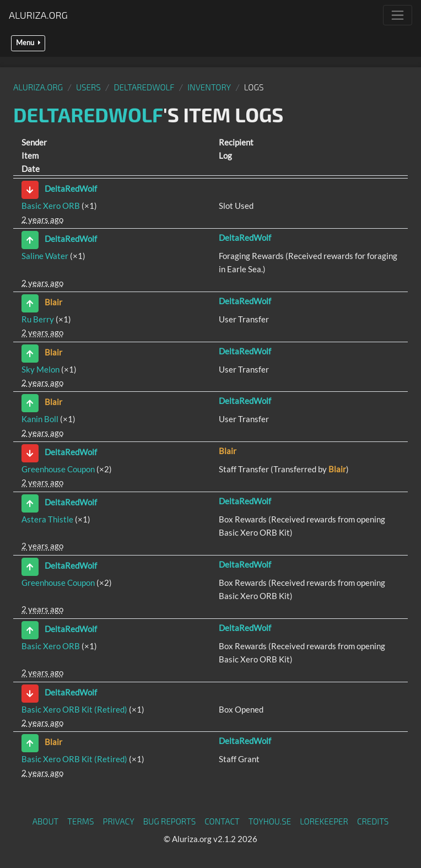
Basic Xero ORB (51, 206)
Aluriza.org (38, 15)
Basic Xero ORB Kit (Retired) (74, 709)
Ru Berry (38, 319)
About (46, 821)
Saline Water (45, 256)
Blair (53, 302)
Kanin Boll (40, 419)
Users (88, 87)
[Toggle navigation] (398, 15)
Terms (80, 821)
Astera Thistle (47, 519)
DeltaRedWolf (144, 87)
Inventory (209, 87)
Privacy (119, 821)
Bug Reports (170, 821)
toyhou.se (270, 821)
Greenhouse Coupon (58, 469)
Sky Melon (41, 369)
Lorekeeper (324, 821)
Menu (28, 43)
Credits (373, 821)
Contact (222, 821)
